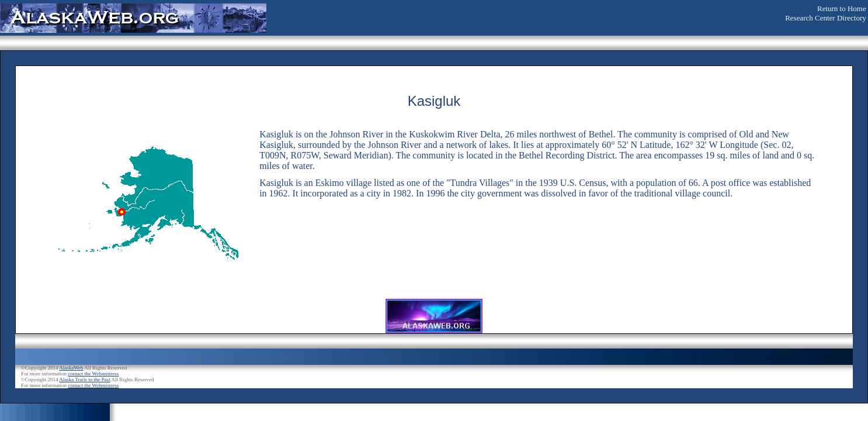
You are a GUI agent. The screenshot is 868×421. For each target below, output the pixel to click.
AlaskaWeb (71, 368)
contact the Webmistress (93, 374)
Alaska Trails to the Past (85, 379)
